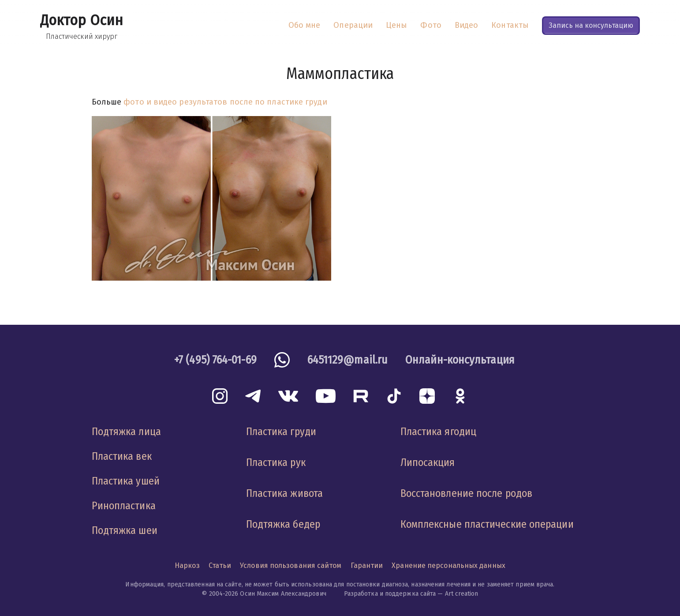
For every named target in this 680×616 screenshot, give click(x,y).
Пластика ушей (126, 481)
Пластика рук (276, 462)
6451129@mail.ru (347, 360)
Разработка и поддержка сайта (390, 594)
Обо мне (305, 25)
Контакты (510, 25)
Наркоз (187, 565)
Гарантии (367, 565)
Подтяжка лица (126, 432)
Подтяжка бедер (283, 524)
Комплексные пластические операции (487, 524)
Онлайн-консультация (460, 360)
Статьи (220, 565)
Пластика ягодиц (438, 432)
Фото (431, 25)
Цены (396, 25)
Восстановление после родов (466, 493)
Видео (466, 25)
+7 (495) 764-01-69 (215, 360)
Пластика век (122, 456)
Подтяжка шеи (125, 530)
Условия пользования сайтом (291, 565)
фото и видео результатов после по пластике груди (225, 102)
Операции (353, 25)
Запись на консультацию (591, 25)
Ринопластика (124, 506)
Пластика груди (281, 432)
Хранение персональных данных (448, 565)
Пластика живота (284, 493)
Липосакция (428, 462)
